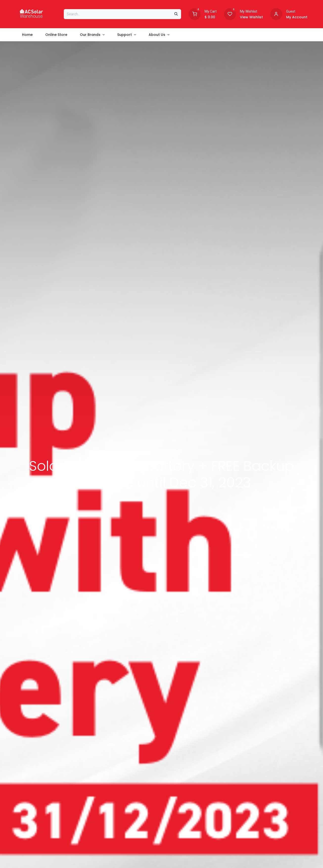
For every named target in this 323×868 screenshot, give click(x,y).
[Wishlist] (230, 14)
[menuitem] (27, 35)
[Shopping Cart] (195, 14)
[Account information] (276, 14)
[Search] (176, 14)
